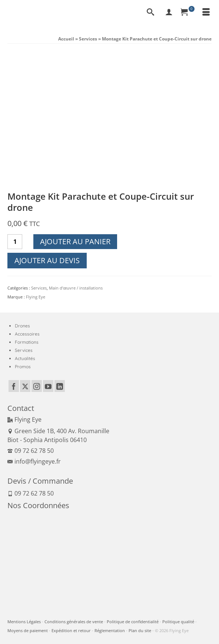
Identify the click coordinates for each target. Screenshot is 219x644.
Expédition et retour (71, 630)
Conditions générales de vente (74, 622)
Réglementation (110, 630)
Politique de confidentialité (133, 622)
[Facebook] (14, 386)
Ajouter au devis (47, 260)
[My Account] (169, 13)
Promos (23, 367)
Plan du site (140, 630)
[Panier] (188, 13)
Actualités (25, 358)
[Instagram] (37, 386)
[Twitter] (25, 386)
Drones (22, 326)
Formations (27, 342)
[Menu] (206, 13)
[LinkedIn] (60, 386)
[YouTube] (48, 386)
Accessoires (27, 334)
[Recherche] (150, 13)
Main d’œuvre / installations (76, 288)
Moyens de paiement (28, 630)
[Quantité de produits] (15, 242)
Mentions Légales (24, 622)
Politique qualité (178, 622)
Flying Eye (36, 297)
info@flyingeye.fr (34, 461)
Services (39, 288)
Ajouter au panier (75, 241)
